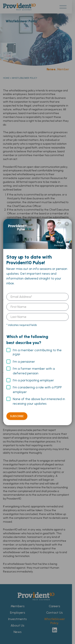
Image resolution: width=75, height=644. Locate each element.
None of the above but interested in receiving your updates (39, 401)
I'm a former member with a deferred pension (34, 371)
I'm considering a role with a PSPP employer (37, 390)
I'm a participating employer (33, 380)
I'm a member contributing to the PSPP (37, 352)
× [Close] (67, 224)
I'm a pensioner (24, 362)
